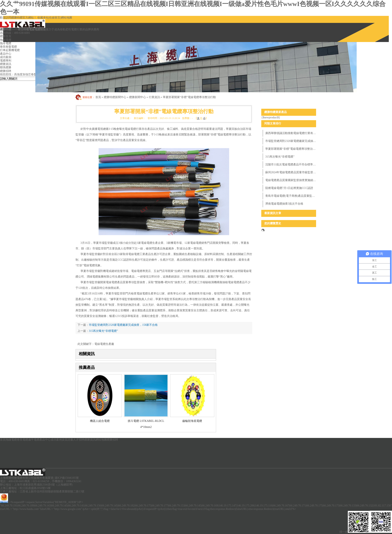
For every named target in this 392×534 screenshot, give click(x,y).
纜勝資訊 (90, 440)
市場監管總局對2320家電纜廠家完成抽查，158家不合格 (123, 325)
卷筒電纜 (22, 440)
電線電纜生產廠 (104, 344)
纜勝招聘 (112, 440)
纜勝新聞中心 (138, 97)
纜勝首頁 (6, 36)
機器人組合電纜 (100, 421)
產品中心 (45, 440)
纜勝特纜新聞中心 (115, 97)
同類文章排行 (273, 124)
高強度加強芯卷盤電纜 (28, 74)
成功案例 (56, 440)
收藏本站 (43, 18)
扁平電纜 (34, 440)
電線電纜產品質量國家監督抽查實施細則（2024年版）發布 (291, 180)
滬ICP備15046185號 (67, 478)
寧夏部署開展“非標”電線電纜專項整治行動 (189, 97)
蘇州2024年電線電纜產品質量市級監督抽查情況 (291, 172)
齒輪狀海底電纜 (192, 421)
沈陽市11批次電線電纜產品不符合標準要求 (291, 165)
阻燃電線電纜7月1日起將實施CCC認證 (289, 188)
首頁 (98, 97)
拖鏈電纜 (6, 40)
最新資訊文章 (273, 213)
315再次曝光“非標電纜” (103, 331)
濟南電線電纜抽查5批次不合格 (284, 204)
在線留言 (55, 18)
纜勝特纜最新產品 (276, 112)
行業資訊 (154, 97)
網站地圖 (66, 18)
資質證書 (67, 440)
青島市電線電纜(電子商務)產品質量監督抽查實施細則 (291, 196)
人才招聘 (79, 440)
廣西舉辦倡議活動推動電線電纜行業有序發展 (291, 133)
